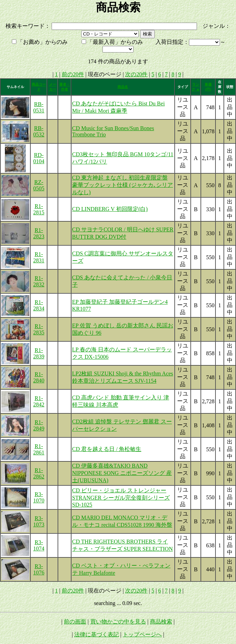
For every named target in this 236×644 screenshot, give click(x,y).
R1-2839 (39, 353)
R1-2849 (39, 425)
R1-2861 (39, 449)
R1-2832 (39, 281)
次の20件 (136, 74)
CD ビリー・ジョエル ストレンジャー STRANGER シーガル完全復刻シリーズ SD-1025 (121, 498)
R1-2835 (39, 329)
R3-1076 (39, 569)
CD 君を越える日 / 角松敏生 (107, 449)
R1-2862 (39, 473)
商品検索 (161, 622)
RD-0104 (39, 158)
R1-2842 (39, 401)
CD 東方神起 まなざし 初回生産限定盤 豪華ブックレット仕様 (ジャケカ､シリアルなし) (123, 185)
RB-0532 (39, 131)
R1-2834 (39, 305)
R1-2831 (39, 257)
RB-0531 (39, 107)
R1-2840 (39, 377)
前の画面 (75, 622)
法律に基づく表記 (97, 634)
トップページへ (142, 634)
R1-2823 (39, 233)
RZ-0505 (39, 185)
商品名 (123, 87)
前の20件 (73, 74)
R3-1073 (39, 521)
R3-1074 (39, 545)
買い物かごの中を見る (118, 622)
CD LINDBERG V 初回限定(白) (110, 209)
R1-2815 (39, 209)
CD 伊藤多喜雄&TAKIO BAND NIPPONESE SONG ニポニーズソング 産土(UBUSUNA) (122, 473)
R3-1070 (39, 497)
